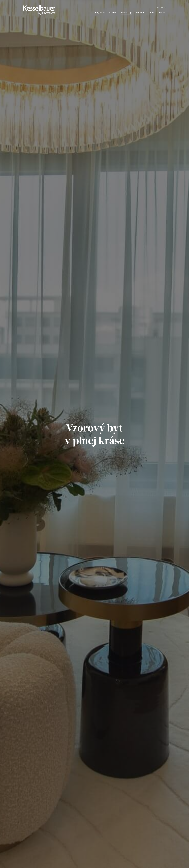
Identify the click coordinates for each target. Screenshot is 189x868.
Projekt (100, 13)
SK (158, 7)
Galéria (151, 13)
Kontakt (162, 13)
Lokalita (140, 13)
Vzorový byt (126, 13)
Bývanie (113, 13)
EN (165, 7)
